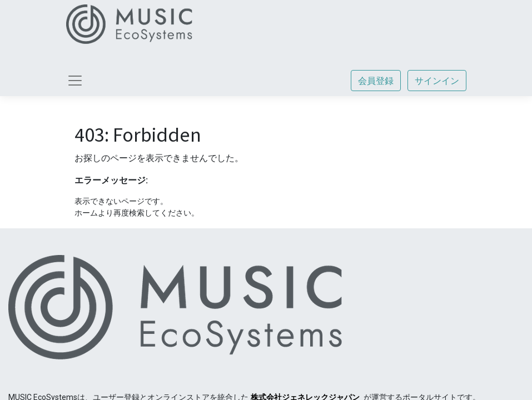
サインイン (437, 81)
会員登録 (376, 81)
